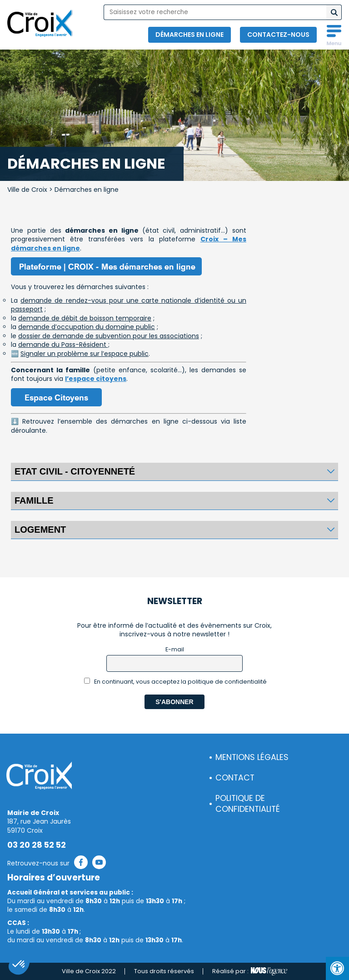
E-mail (175, 649)
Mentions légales (252, 757)
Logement (40, 530)
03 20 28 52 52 (37, 845)
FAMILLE (34, 500)
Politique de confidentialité (248, 804)
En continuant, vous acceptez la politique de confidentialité (176, 682)
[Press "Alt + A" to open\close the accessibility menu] (337, 968)
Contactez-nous (278, 35)
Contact (235, 778)
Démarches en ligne (189, 35)
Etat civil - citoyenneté (75, 471)
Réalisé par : (250, 971)
